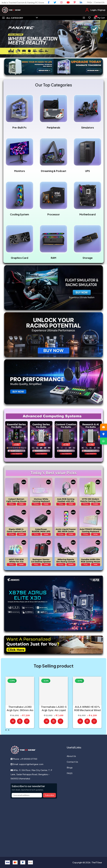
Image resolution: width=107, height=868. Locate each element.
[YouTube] (68, 2)
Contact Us (99, 2)
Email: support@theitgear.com (27, 764)
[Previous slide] (6, 730)
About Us (71, 756)
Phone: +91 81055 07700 (24, 759)
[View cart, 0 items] (99, 18)
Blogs (70, 767)
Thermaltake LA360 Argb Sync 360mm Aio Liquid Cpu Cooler (20, 709)
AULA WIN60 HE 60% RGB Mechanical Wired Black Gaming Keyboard (87, 709)
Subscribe (49, 795)
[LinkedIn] (81, 2)
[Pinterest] (75, 2)
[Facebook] (49, 2)
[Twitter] (55, 2)
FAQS (70, 773)
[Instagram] (61, 2)
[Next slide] (9, 730)
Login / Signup (98, 10)
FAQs (90, 2)
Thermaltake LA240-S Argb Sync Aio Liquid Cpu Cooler (54, 709)
